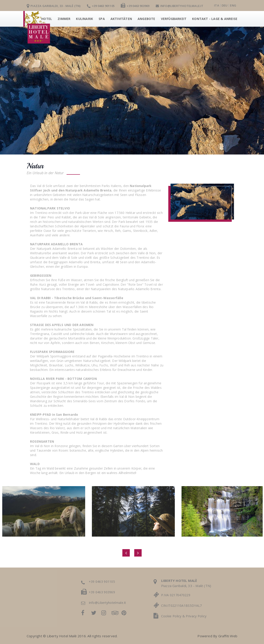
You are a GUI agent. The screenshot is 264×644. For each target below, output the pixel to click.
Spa (102, 19)
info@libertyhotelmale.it (180, 6)
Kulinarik (84, 19)
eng (233, 5)
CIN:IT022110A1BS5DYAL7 (182, 606)
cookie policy (171, 616)
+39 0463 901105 (101, 6)
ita (217, 5)
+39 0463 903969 (135, 6)
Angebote (146, 19)
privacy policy (196, 616)
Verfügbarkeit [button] (174, 19)
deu (225, 5)
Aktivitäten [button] (121, 19)
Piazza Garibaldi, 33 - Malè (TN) (54, 6)
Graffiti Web (228, 636)
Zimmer (64, 19)
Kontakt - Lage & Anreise (215, 19)
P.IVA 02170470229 (176, 595)
